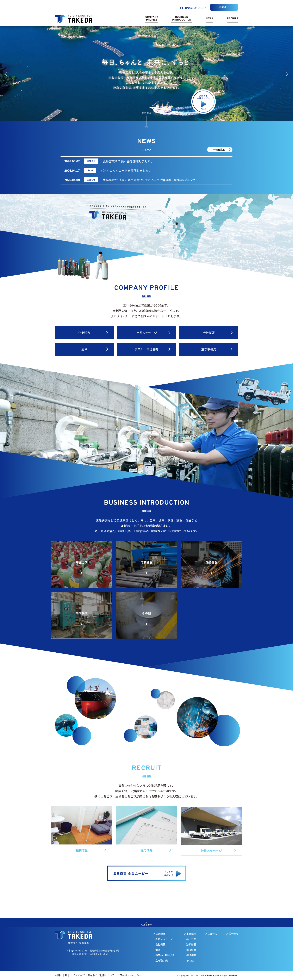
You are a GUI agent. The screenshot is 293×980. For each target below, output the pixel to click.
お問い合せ (61, 975)
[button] (6, 74)
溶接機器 (191, 950)
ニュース (211, 934)
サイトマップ (78, 975)
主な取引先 (162, 960)
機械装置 (191, 955)
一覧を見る (219, 150)
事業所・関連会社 (165, 955)
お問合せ (224, 7)
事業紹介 (190, 934)
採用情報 (232, 934)
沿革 (158, 950)
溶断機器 (191, 944)
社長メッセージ (164, 939)
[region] (146, 74)
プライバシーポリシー (129, 975)
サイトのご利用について (101, 975)
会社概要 (160, 944)
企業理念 (159, 934)
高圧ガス (191, 939)
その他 (190, 960)
